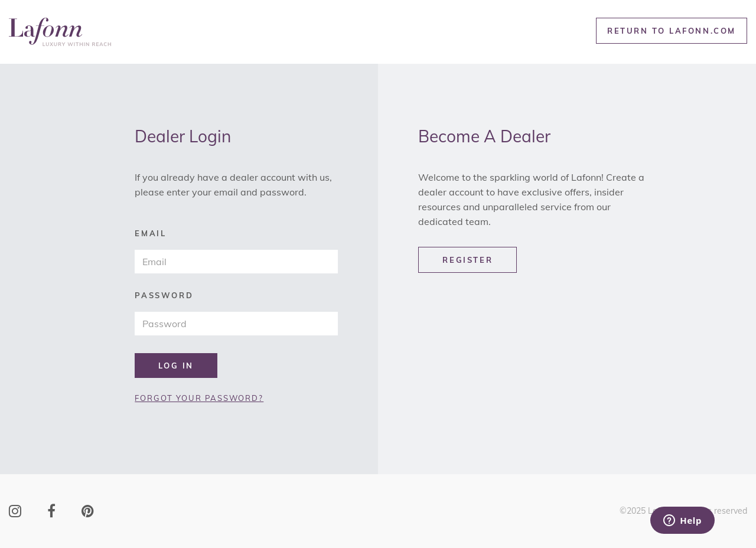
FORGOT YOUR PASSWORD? (199, 398)
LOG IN (176, 366)
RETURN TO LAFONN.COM (672, 31)
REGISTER (467, 260)
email (150, 234)
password (164, 296)
